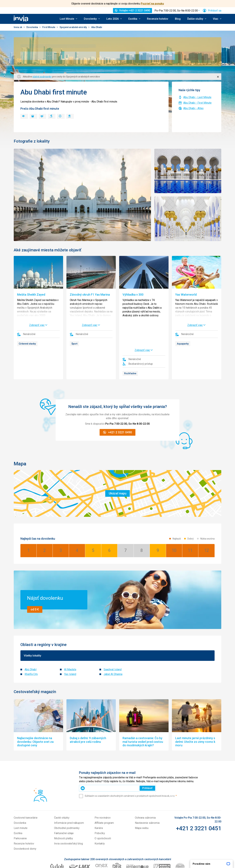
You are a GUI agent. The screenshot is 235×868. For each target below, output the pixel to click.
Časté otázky (62, 788)
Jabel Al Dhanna (113, 644)
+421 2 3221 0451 (199, 799)
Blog (178, 19)
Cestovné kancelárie (26, 788)
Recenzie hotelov (158, 19)
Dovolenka (32, 27)
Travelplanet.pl (161, 850)
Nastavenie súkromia (147, 793)
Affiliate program (104, 793)
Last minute (21, 798)
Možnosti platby (64, 809)
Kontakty (100, 814)
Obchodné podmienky (67, 798)
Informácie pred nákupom (69, 793)
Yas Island (70, 644)
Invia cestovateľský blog (68, 814)
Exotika (18, 803)
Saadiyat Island (113, 640)
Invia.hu (145, 850)
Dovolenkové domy (25, 819)
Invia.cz (135, 850)
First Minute (49, 27)
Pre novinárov (103, 788)
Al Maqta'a (70, 640)
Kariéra (99, 798)
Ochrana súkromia (145, 788)
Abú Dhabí (31, 640)
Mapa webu (142, 798)
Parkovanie (20, 809)
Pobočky (100, 803)
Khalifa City (31, 644)
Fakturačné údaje (64, 803)
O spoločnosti (103, 809)
